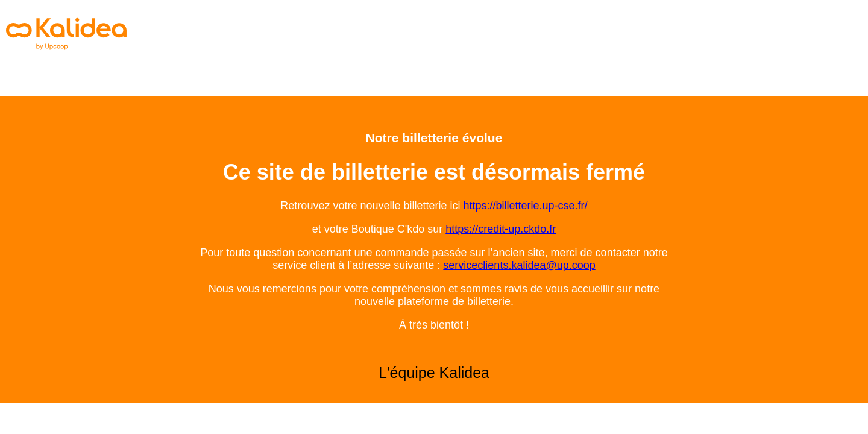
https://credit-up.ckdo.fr (501, 229)
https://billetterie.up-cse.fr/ (526, 206)
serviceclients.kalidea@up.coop (519, 265)
